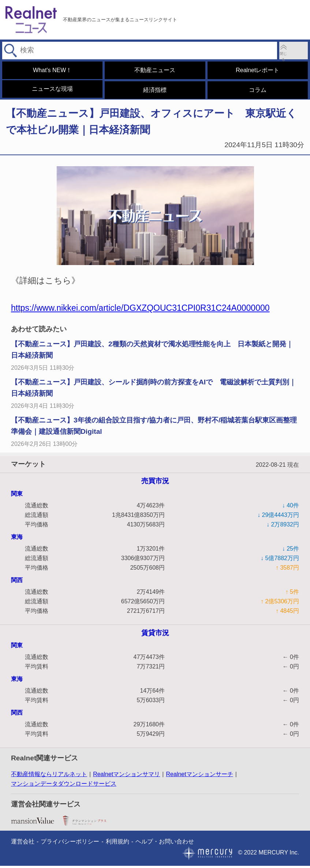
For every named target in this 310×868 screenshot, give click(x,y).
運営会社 (23, 844)
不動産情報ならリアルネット (49, 776)
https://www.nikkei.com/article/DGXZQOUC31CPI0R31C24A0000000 (140, 310)
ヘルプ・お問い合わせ (165, 844)
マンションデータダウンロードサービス (64, 786)
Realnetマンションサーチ (199, 776)
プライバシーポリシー (70, 844)
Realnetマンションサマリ (126, 776)
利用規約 (117, 844)
